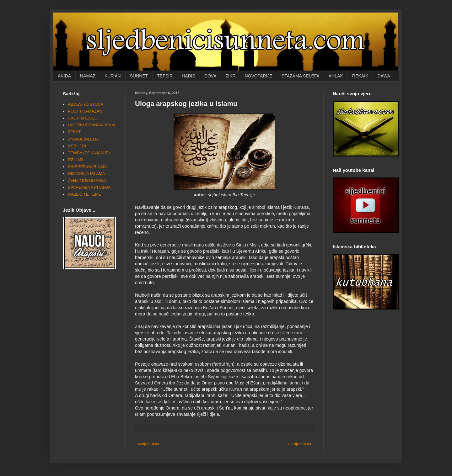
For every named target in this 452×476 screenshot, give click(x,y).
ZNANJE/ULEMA (83, 139)
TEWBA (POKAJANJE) (89, 153)
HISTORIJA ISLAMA (86, 174)
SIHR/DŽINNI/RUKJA (87, 167)
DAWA (384, 76)
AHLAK (336, 76)
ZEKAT (74, 132)
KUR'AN (113, 76)
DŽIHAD (75, 160)
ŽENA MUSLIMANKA (87, 180)
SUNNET (139, 76)
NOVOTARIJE (258, 76)
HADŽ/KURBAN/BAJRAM (91, 125)
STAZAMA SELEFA (301, 76)
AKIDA (64, 76)
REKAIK (360, 76)
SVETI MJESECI (83, 118)
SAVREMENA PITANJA (89, 187)
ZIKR (230, 76)
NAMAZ (88, 76)
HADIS (188, 76)
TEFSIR (165, 76)
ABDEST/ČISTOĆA (86, 104)
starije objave (300, 444)
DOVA (210, 76)
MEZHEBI (77, 146)
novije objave (148, 444)
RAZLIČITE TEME (84, 194)
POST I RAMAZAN (85, 111)
